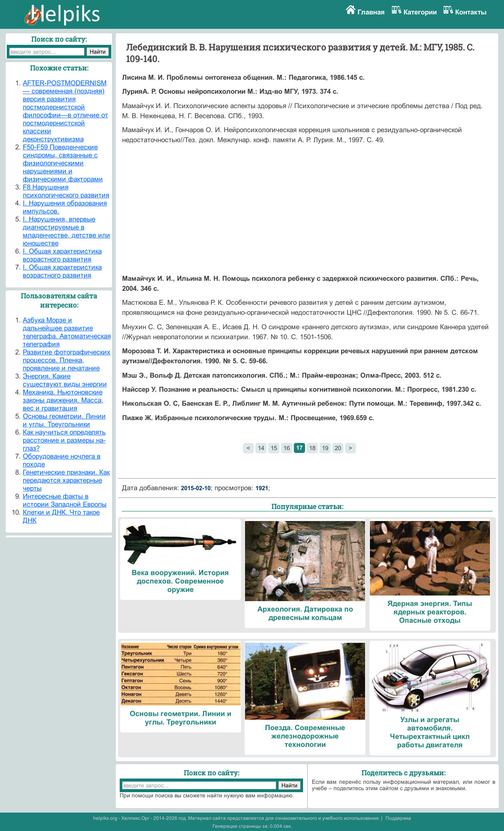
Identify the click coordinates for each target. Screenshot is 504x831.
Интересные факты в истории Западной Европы (65, 500)
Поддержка (398, 818)
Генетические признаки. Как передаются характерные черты (66, 480)
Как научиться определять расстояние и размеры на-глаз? (64, 440)
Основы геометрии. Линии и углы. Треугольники (64, 420)
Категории (420, 12)
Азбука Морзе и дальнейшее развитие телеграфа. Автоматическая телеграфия (67, 332)
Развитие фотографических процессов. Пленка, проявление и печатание (67, 360)
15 (274, 448)
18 (312, 448)
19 (325, 448)
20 (338, 448)
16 (287, 448)
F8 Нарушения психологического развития (66, 191)
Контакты (471, 12)
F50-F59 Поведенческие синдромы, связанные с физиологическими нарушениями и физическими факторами (63, 163)
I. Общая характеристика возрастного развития (62, 255)
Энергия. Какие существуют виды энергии (65, 380)
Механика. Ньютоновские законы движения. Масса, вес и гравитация (63, 400)
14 (261, 448)
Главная (371, 12)
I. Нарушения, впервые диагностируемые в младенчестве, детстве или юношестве (66, 231)
